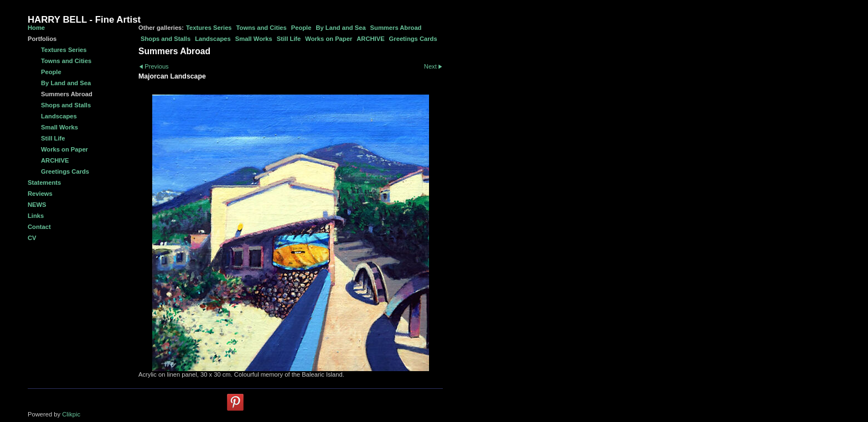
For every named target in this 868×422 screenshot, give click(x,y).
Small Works (254, 39)
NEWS (37, 205)
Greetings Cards (413, 39)
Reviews (40, 194)
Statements (44, 183)
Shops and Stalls (166, 39)
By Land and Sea (340, 28)
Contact (39, 227)
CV (32, 238)
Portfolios (42, 39)
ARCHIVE (370, 39)
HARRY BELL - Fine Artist (84, 20)
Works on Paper (329, 39)
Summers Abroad (396, 28)
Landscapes (213, 39)
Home (36, 28)
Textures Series (209, 28)
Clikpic (71, 414)
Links (36, 216)
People (301, 28)
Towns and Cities (262, 28)
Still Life (289, 39)
